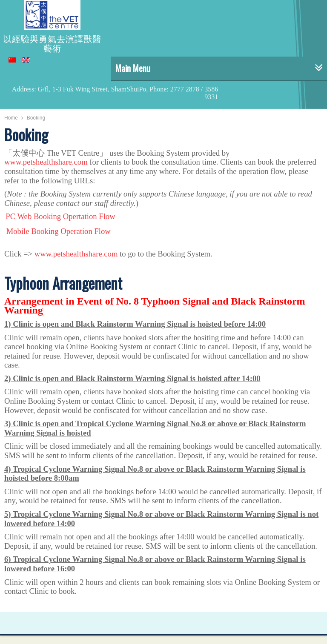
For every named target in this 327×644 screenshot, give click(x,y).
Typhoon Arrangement (63, 283)
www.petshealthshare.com (46, 162)
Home (11, 118)
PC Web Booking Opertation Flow (60, 216)
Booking (26, 134)
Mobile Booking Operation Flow (59, 231)
